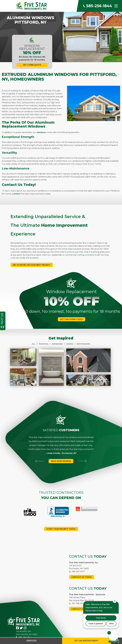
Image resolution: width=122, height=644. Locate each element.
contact (16, 194)
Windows (59, 344)
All (35, 344)
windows (41, 132)
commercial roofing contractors (80, 255)
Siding (72, 344)
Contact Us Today (82, 562)
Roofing (45, 344)
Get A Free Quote (32, 65)
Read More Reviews (61, 451)
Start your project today (61, 514)
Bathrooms (83, 344)
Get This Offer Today (71, 319)
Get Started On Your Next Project (32, 265)
